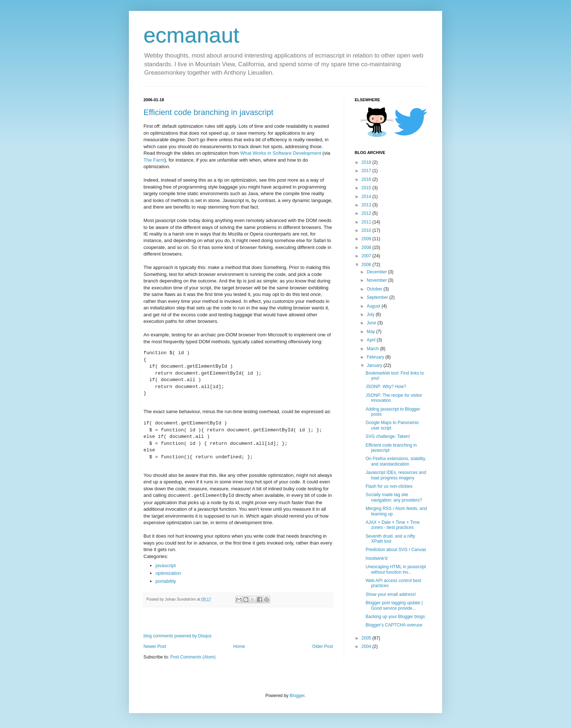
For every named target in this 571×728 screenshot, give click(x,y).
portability (166, 581)
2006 (367, 265)
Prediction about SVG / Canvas (396, 550)
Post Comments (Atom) (193, 657)
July (371, 314)
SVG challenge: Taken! (388, 436)
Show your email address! (391, 594)
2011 (367, 222)
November (377, 280)
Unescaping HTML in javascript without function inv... (396, 569)
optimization (168, 573)
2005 (367, 638)
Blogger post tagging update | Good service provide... (394, 605)
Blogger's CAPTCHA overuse (394, 625)
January (375, 365)
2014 (367, 197)
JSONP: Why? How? (386, 387)
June (372, 323)
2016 (367, 179)
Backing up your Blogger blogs (395, 617)
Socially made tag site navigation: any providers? (394, 497)
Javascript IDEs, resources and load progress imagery (396, 475)
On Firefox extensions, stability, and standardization (396, 461)
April (372, 340)
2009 (367, 239)
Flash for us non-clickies (389, 486)
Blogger (297, 696)
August (374, 306)
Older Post (322, 646)
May (371, 332)
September (378, 297)
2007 (367, 256)
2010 (367, 230)
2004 (367, 646)
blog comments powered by (178, 636)
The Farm (154, 160)
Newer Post (155, 646)
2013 (367, 205)
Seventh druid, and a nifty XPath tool (390, 539)
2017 (367, 171)
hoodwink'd (377, 558)
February (376, 357)
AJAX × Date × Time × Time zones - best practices (393, 525)
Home (239, 646)
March (373, 349)
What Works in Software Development (281, 153)
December (377, 272)
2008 (367, 248)
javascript (166, 565)
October (375, 289)
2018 (367, 162)
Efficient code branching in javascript (208, 112)
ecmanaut (192, 35)
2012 (367, 213)
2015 (367, 188)
